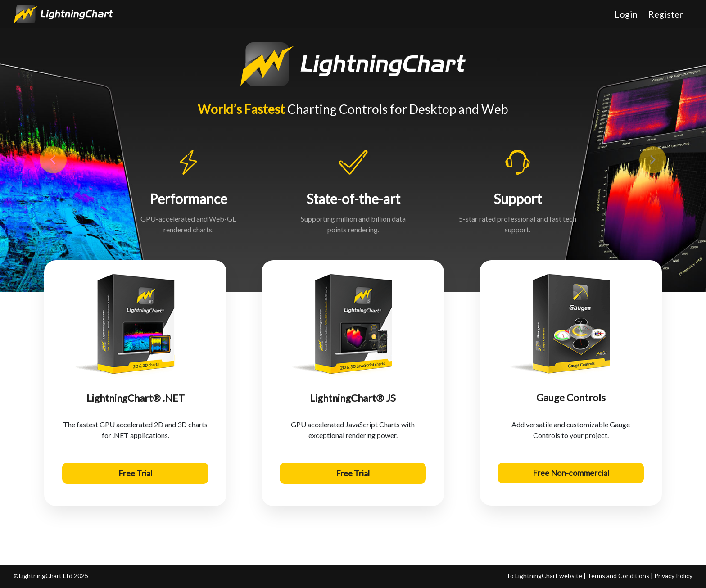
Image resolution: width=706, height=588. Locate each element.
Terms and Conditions (618, 576)
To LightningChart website (545, 576)
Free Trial (135, 473)
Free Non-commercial (570, 473)
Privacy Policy (673, 576)
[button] (53, 160)
